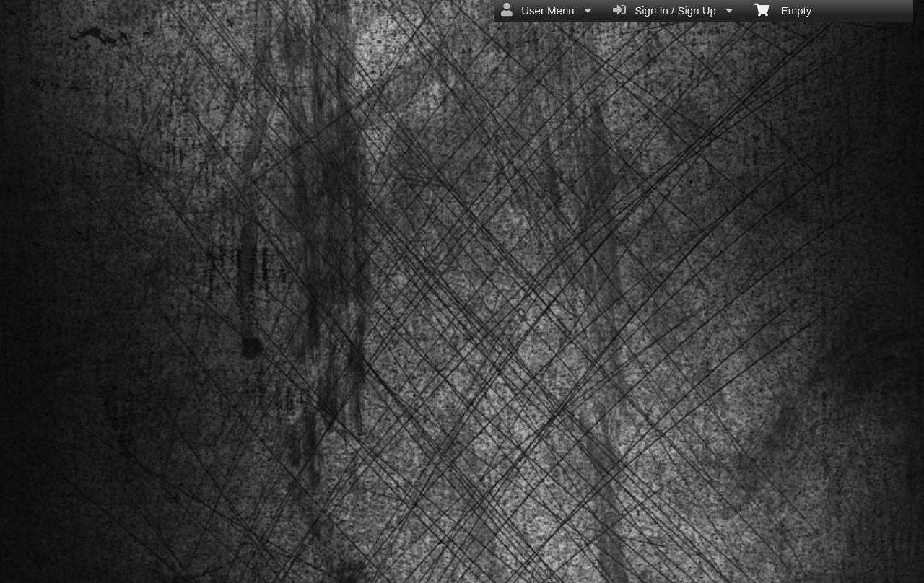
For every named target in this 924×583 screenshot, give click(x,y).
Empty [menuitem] (783, 9)
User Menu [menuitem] (546, 10)
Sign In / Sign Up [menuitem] (673, 10)
